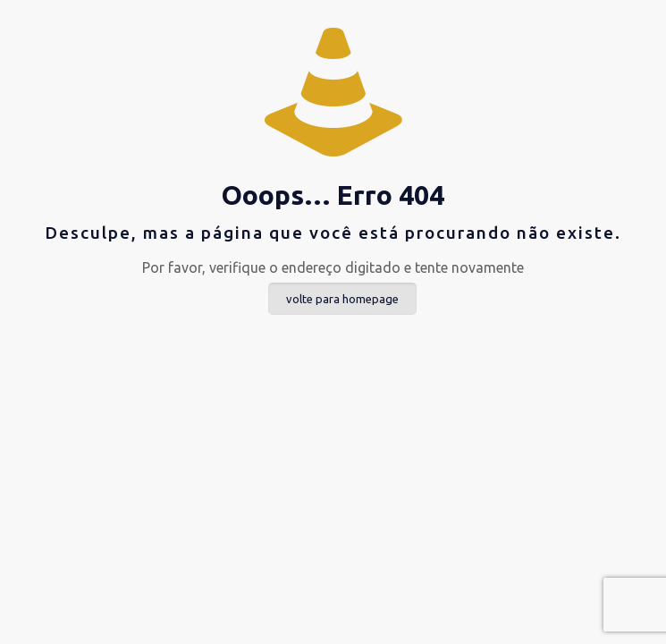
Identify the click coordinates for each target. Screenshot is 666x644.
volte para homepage (342, 299)
